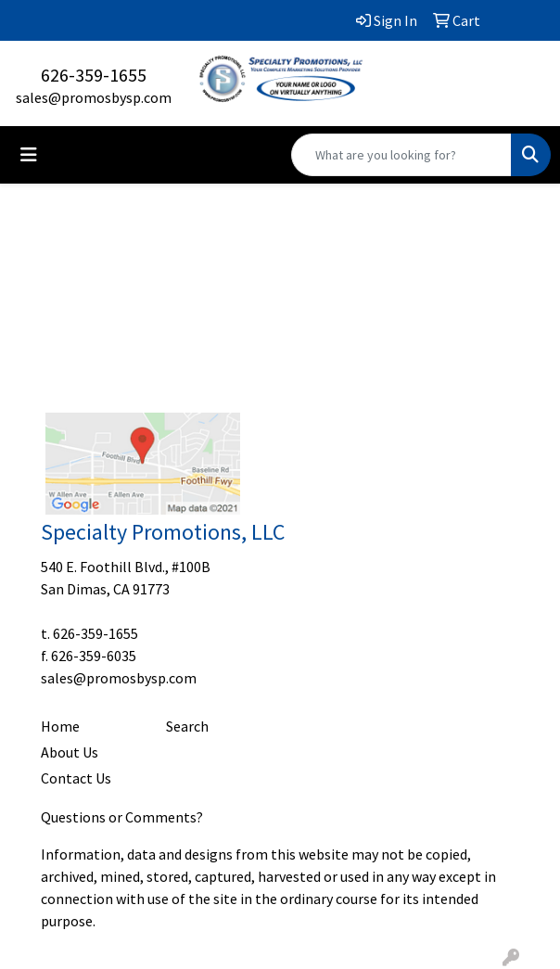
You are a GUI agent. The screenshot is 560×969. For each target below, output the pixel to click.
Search (187, 726)
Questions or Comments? (122, 817)
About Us (70, 752)
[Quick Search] (401, 155)
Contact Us (76, 778)
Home (60, 726)
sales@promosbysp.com (94, 97)
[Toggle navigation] (29, 155)
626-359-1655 (94, 75)
